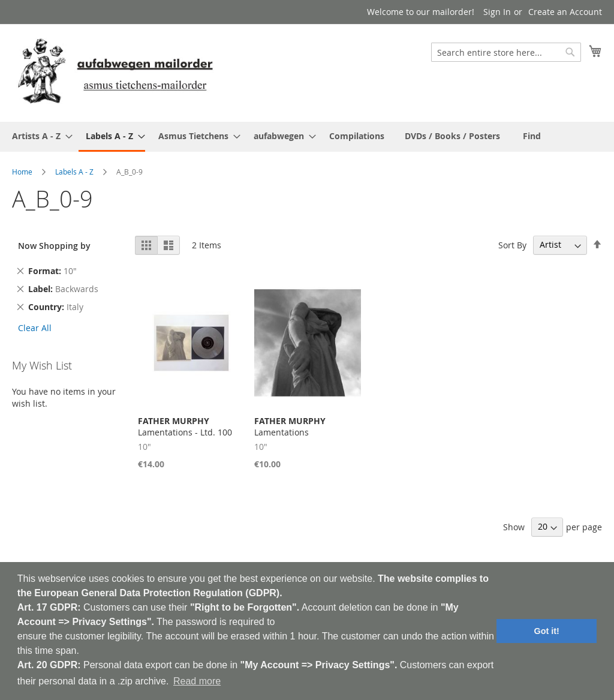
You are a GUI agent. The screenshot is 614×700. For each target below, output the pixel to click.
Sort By (512, 244)
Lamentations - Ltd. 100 (185, 426)
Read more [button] (197, 681)
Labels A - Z (74, 172)
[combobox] (506, 52)
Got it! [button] (547, 631)
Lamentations (290, 426)
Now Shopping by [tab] (54, 246)
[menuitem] (39, 136)
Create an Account (565, 12)
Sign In (497, 12)
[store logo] (115, 72)
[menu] (307, 137)
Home (22, 172)
